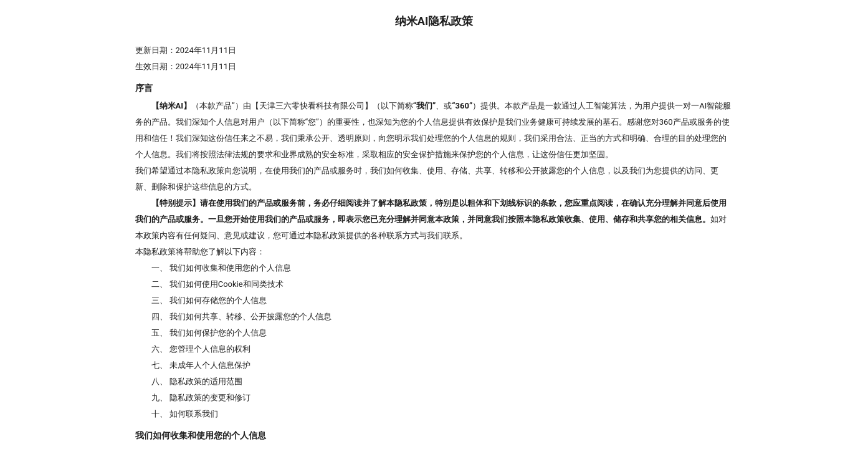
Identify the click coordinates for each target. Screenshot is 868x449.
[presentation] (434, 224)
